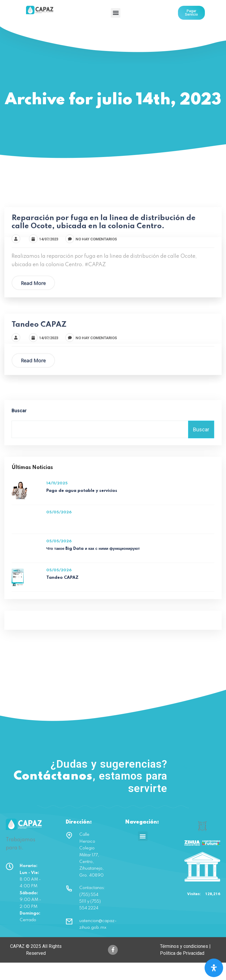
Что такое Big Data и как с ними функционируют (93, 566)
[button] (116, 13)
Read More (33, 304)
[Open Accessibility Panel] (214, 968)
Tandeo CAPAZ (39, 345)
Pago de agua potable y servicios (82, 508)
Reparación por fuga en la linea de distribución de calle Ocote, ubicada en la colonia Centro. (104, 243)
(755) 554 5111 (192, 792)
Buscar (19, 428)
